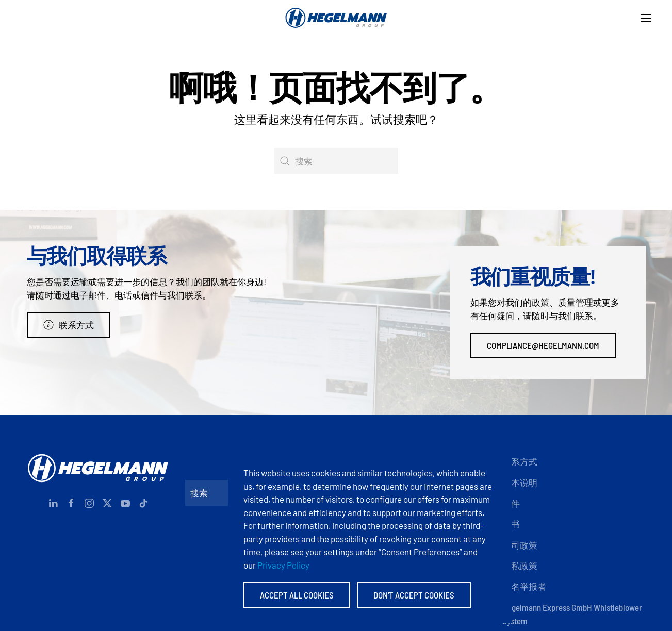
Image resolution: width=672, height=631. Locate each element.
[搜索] (336, 161)
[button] (646, 18)
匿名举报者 (524, 586)
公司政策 (520, 545)
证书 (511, 524)
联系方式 (69, 325)
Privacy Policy (283, 565)
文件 (511, 503)
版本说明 (520, 483)
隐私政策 (520, 566)
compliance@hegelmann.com (543, 345)
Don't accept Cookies (414, 595)
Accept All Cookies (297, 595)
